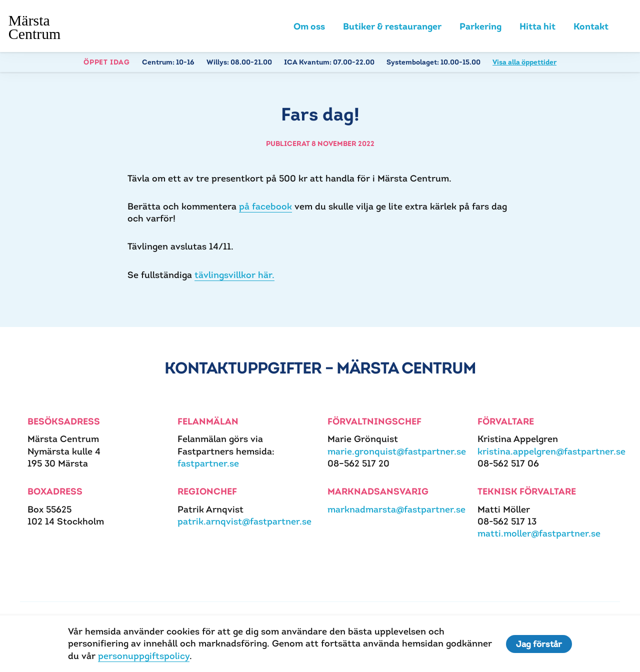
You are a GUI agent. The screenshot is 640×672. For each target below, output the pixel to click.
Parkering (480, 26)
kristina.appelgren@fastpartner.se (551, 451)
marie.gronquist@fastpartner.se (397, 451)
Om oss (309, 26)
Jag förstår (539, 644)
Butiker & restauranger (392, 26)
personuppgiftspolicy (144, 656)
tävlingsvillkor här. (234, 275)
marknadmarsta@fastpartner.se (396, 509)
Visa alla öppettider (524, 62)
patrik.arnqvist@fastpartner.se (244, 521)
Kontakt (591, 26)
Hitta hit (537, 26)
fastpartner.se (208, 463)
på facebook (265, 206)
